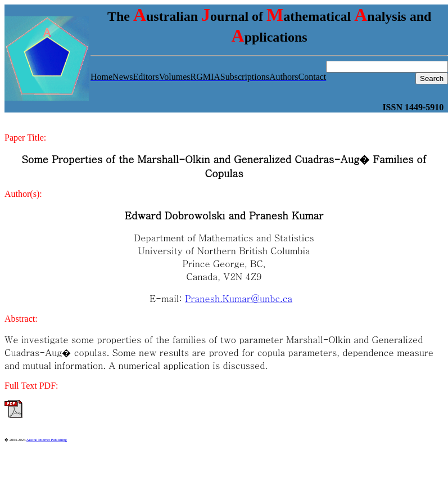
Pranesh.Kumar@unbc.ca (239, 298)
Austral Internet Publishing (47, 440)
